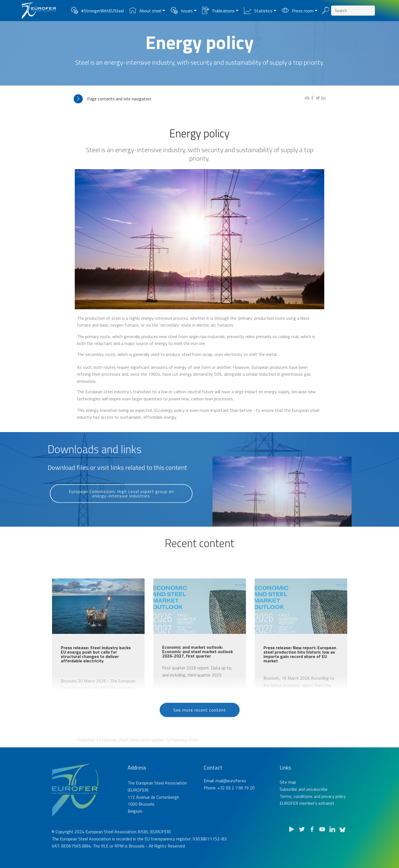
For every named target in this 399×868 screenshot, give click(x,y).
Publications (218, 11)
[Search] (353, 11)
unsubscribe (317, 812)
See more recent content (200, 721)
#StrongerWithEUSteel (97, 11)
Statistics (258, 11)
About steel (145, 11)
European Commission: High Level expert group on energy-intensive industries (121, 508)
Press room (298, 11)
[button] (189, 99)
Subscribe (288, 812)
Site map (288, 805)
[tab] (189, 99)
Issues (182, 11)
